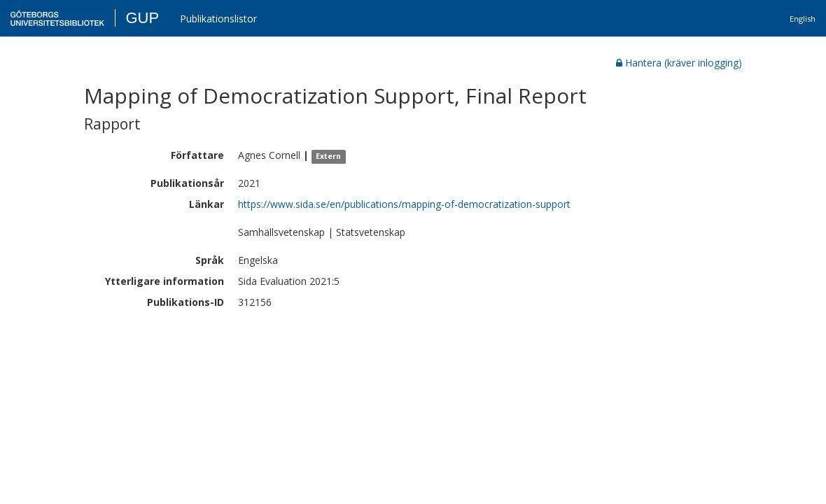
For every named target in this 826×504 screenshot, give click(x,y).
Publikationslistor (218, 19)
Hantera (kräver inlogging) (679, 63)
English (803, 19)
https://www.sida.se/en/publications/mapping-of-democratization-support (404, 204)
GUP (142, 18)
